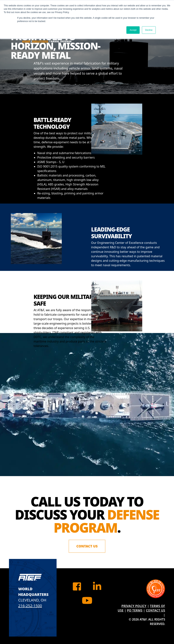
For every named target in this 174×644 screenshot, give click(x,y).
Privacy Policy (134, 606)
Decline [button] (149, 30)
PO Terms (135, 610)
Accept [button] (133, 30)
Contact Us (87, 547)
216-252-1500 (30, 606)
